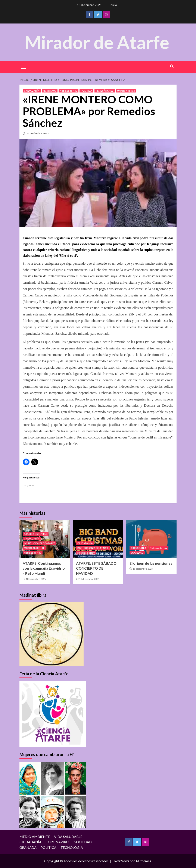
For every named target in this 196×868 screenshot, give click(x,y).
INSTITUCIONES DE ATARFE (39, 543)
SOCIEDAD (137, 552)
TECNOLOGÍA (72, 847)
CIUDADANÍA (32, 91)
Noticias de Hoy (69, 91)
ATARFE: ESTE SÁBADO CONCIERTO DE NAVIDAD (96, 568)
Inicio (113, 5)
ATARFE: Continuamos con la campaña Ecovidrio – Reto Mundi (44, 568)
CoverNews (120, 861)
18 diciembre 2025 (36, 579)
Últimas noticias (126, 91)
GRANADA (28, 847)
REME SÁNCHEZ (105, 91)
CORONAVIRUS (58, 842)
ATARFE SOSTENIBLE (36, 534)
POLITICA (86, 91)
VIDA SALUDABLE (68, 836)
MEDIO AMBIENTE (34, 548)
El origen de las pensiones (151, 563)
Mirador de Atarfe (97, 42)
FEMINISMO (50, 91)
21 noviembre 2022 (38, 133)
